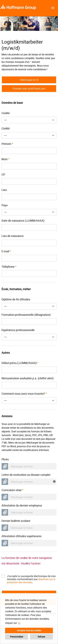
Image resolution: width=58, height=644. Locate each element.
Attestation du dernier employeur (22, 505)
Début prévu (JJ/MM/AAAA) (20, 363)
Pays (5, 205)
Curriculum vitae (13, 490)
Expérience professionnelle (18, 330)
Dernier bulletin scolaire (16, 521)
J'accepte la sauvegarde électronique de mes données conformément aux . (31, 576)
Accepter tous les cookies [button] (29, 630)
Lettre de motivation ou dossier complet (26, 475)
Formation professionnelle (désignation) (26, 315)
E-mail (6, 251)
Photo (5, 459)
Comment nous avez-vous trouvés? (24, 394)
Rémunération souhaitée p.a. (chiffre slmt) (28, 378)
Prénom (7, 144)
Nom (5, 159)
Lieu (4, 190)
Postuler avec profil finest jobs (29, 89)
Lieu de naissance (13, 236)
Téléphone (9, 267)
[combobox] (29, 120)
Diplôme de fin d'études (16, 299)
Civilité (6, 113)
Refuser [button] (41, 637)
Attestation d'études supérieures (21, 536)
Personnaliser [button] (17, 637)
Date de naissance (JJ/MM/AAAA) (23, 221)
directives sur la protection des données (31, 581)
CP (3, 174)
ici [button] (19, 623)
